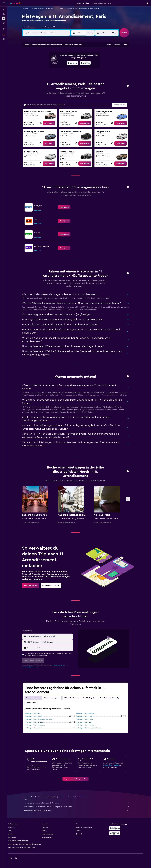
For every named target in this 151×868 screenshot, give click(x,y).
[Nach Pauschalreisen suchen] (4, 23)
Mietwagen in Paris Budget (89, 713)
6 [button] (57, 57)
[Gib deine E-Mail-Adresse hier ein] (53, 648)
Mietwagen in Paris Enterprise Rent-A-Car (42, 719)
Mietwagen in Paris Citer (88, 722)
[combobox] (31, 27)
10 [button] (42, 63)
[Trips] (4, 29)
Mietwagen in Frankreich (42, 9)
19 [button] (52, 68)
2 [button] (72, 52)
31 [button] (42, 78)
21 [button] (62, 68)
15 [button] (67, 63)
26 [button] (52, 73)
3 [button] (42, 57)
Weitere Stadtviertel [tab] (75, 698)
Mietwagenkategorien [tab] (56, 698)
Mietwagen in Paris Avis (36, 713)
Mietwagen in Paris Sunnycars (39, 725)
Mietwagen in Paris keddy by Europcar (93, 728)
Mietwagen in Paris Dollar (37, 716)
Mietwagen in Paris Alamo (37, 728)
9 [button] (72, 57)
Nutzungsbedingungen (62, 665)
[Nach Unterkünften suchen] (4, 14)
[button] (4, 3)
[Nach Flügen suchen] (4, 10)
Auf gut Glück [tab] (35, 703)
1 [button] (67, 52)
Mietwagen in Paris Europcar (38, 722)
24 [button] (42, 73)
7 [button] (62, 57)
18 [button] (47, 68)
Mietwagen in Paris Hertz (88, 716)
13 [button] (57, 63)
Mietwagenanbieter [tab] (37, 698)
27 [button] (57, 73)
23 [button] (72, 68)
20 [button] (57, 68)
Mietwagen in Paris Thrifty (88, 719)
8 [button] (67, 57)
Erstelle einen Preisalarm (115, 765)
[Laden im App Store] (121, 833)
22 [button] (67, 68)
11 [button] (47, 63)
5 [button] (52, 57)
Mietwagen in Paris (75, 9)
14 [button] (62, 63)
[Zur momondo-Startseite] (14, 3)
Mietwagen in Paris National (89, 725)
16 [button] (72, 63)
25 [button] (47, 73)
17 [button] (42, 68)
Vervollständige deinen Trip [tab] (114, 698)
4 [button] (47, 57)
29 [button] (67, 73)
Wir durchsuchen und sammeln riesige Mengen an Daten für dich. (80, 807)
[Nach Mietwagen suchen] (4, 18)
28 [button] (62, 73)
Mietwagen (29, 9)
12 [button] (52, 63)
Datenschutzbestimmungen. (34, 667)
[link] (53, 123)
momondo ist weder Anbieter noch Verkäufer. (80, 803)
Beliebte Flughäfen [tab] (93, 698)
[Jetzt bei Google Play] (121, 828)
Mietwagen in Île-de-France (59, 9)
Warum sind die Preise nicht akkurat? (80, 811)
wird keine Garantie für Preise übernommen (78, 797)
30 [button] (72, 73)
